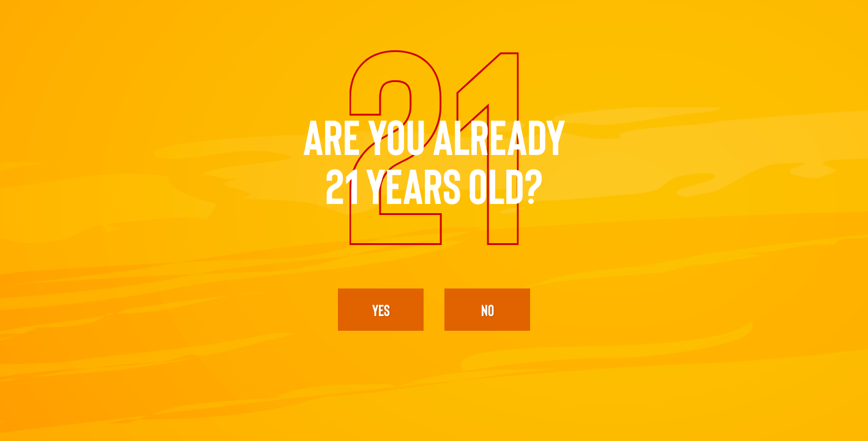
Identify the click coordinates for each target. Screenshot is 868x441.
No (488, 310)
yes (381, 310)
